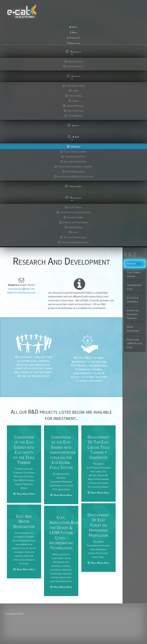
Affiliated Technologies (75, 237)
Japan (75, 91)
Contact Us (75, 38)
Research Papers (75, 217)
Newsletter (75, 43)
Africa (75, 101)
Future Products (75, 66)
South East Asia (75, 111)
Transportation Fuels (75, 156)
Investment (76, 186)
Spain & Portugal (75, 106)
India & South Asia (75, 86)
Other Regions (75, 116)
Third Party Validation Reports (75, 212)
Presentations (75, 227)
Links (75, 232)
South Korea (75, 96)
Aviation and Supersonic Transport (75, 166)
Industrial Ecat (75, 61)
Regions (76, 77)
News (75, 32)
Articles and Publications (75, 222)
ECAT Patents (75, 207)
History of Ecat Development (75, 242)
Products (76, 53)
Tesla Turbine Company (75, 152)
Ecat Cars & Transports (75, 161)
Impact (76, 125)
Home (75, 27)
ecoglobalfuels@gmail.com (21, 289)
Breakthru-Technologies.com (21, 292)
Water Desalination (75, 171)
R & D (75, 138)
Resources (76, 198)
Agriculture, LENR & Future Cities (75, 176)
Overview (75, 147)
